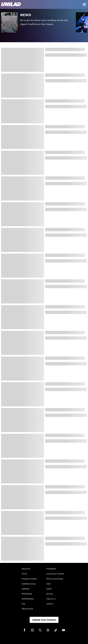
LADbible (26, 589)
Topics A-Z (51, 599)
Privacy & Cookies (29, 579)
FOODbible (51, 569)
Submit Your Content (44, 620)
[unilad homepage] (11, 5)
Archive (50, 594)
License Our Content (55, 574)
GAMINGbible (28, 599)
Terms (24, 574)
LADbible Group (28, 584)
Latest (49, 589)
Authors (50, 604)
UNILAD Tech (27, 609)
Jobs (48, 584)
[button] (38, 24)
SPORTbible (27, 594)
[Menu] (84, 4)
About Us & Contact (55, 579)
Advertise (26, 569)
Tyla (23, 604)
